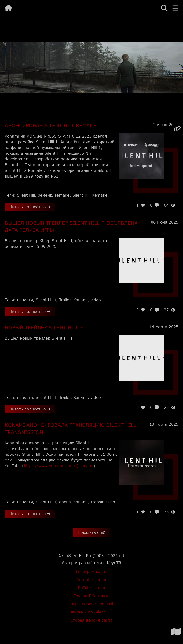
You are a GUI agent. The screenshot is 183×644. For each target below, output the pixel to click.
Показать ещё (91, 532)
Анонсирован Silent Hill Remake (51, 125)
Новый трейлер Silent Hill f (44, 327)
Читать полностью (30, 207)
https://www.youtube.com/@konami (59, 466)
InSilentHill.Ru (78, 555)
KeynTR (114, 563)
